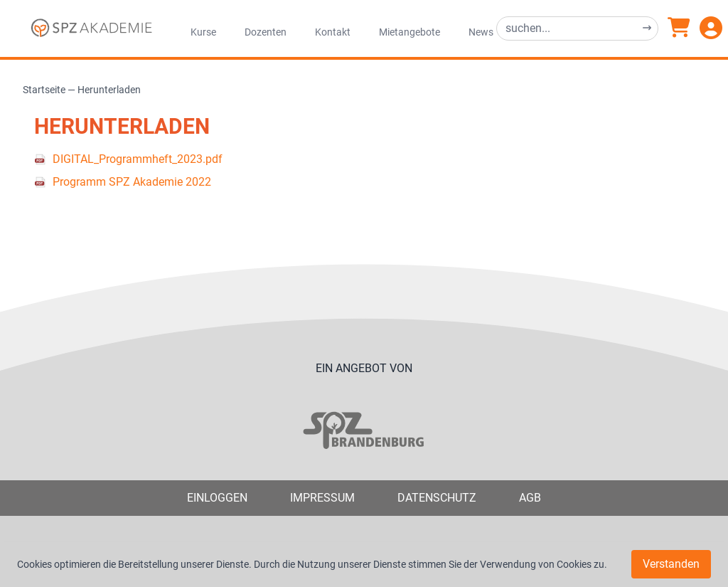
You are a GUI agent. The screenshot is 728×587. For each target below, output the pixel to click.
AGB (530, 498)
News (481, 32)
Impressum (322, 498)
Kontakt (333, 32)
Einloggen (217, 498)
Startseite (44, 90)
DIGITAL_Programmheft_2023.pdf (138, 159)
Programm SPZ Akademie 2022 (132, 182)
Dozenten (266, 32)
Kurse (203, 32)
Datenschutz (437, 498)
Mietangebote (409, 32)
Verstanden (671, 564)
